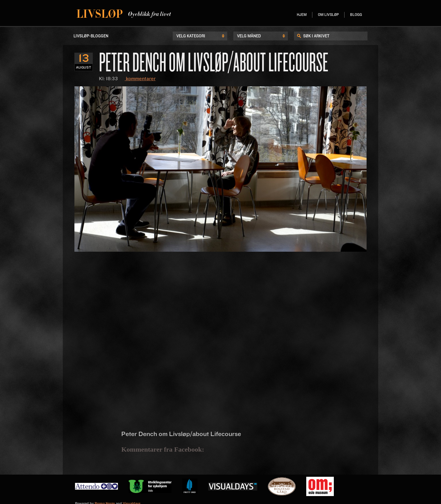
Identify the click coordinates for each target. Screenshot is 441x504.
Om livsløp (328, 15)
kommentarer (140, 79)
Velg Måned (249, 36)
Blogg (356, 15)
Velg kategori (191, 36)
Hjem (302, 15)
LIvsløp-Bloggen (91, 36)
